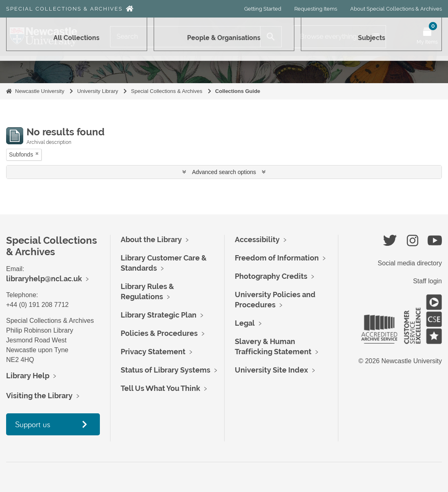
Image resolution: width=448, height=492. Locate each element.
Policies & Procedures (159, 333)
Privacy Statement (153, 352)
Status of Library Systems (166, 370)
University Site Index (271, 370)
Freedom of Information (277, 258)
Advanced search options (224, 172)
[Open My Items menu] (427, 37)
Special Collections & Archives (64, 9)
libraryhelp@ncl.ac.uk (44, 279)
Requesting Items (316, 9)
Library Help (28, 376)
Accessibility (257, 239)
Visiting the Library (39, 396)
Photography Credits (271, 276)
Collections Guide (238, 91)
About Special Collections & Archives (396, 9)
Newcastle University (40, 91)
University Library (97, 91)
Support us (33, 424)
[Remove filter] (37, 153)
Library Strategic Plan (159, 315)
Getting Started (263, 9)
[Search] (185, 37)
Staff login (427, 281)
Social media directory (410, 263)
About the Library (151, 239)
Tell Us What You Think (160, 388)
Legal (245, 323)
